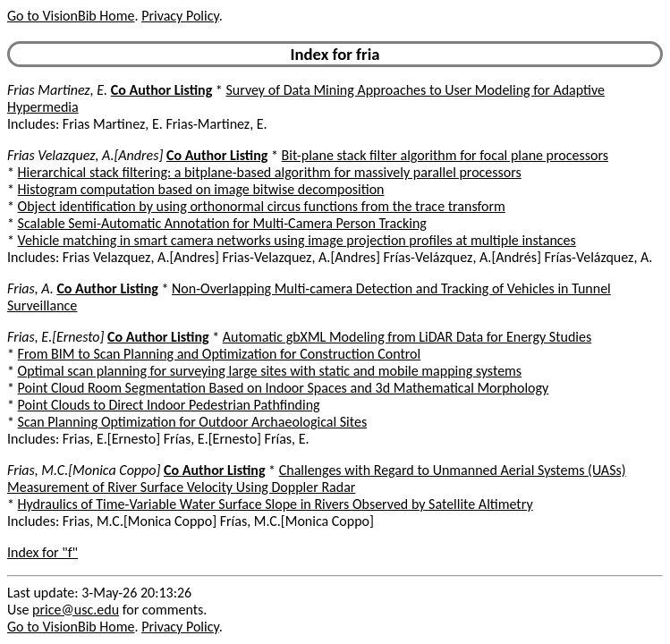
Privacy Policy (180, 16)
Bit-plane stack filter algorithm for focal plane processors (445, 155)
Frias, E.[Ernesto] (55, 337)
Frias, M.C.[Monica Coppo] (84, 470)
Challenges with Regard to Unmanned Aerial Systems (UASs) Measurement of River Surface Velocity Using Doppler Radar (317, 479)
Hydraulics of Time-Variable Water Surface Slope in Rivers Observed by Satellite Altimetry (276, 504)
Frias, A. (30, 288)
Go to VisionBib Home (71, 16)
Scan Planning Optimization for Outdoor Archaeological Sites (193, 422)
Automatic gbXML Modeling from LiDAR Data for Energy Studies (407, 337)
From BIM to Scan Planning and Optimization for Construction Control (220, 354)
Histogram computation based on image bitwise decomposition (201, 189)
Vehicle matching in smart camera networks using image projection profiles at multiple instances (297, 240)
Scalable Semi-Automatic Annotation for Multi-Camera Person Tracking (222, 223)
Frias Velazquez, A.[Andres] (85, 155)
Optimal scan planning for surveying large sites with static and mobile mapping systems (270, 371)
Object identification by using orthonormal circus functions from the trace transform (262, 206)
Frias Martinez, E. (57, 90)
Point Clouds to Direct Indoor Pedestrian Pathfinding (169, 405)
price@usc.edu (76, 610)
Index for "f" (42, 552)
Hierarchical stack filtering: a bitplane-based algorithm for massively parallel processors (270, 172)
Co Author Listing (161, 90)
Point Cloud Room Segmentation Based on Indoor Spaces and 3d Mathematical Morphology (284, 388)
